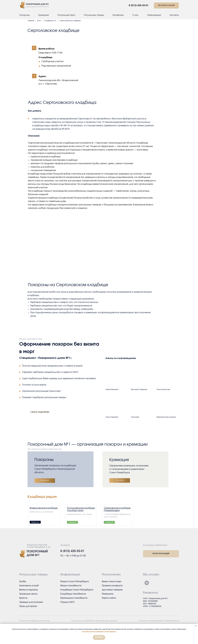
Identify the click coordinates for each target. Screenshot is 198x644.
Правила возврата (112, 586)
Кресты (23, 598)
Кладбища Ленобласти (73, 594)
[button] (166, 6)
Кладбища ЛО (50, 21)
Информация (154, 15)
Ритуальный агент (66, 15)
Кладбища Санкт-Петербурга (77, 590)
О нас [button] (135, 15)
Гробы (23, 581)
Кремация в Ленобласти (74, 598)
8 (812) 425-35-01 (139, 5)
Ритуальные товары (94, 15)
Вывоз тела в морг (112, 581)
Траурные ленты (28, 594)
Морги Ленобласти (71, 586)
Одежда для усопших (31, 602)
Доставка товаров (112, 590)
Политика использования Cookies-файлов (159, 621)
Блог (39, 21)
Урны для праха (28, 606)
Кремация (44, 15)
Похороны (24, 15)
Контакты (174, 15)
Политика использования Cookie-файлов (99, 632)
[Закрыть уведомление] (196, 626)
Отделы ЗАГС (68, 602)
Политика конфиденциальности (35, 621)
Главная (31, 21)
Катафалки (118, 15)
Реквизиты (108, 594)
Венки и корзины (29, 590)
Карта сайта (109, 598)
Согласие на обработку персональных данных (94, 621)
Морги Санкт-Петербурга (75, 581)
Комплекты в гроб (29, 586)
